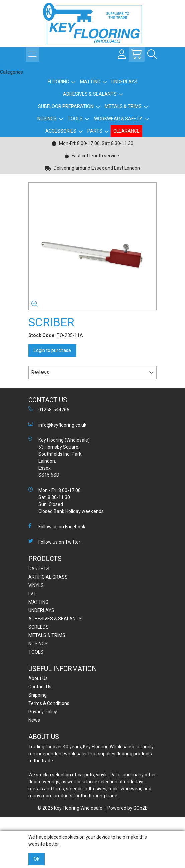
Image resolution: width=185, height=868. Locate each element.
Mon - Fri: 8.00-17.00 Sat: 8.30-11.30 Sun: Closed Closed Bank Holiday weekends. (66, 501)
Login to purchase (52, 350)
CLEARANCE (126, 131)
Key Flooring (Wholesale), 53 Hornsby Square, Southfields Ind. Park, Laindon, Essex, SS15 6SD (60, 457)
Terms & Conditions (49, 703)
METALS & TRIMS (123, 106)
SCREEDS (39, 627)
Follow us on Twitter (54, 542)
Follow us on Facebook (57, 526)
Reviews (40, 372)
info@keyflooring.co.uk (57, 425)
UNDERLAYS (124, 82)
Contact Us (40, 687)
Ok (37, 859)
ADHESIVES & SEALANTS (90, 94)
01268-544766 (49, 409)
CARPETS (39, 569)
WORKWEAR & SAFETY (118, 119)
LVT (32, 594)
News (34, 720)
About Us (38, 678)
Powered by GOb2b (127, 808)
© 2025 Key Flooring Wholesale (70, 808)
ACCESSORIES (61, 131)
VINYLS (36, 585)
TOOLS (75, 119)
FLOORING (58, 82)
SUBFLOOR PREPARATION (66, 106)
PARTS (95, 131)
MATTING (90, 82)
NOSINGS (47, 119)
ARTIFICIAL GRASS (48, 577)
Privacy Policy (43, 712)
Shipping (38, 695)
